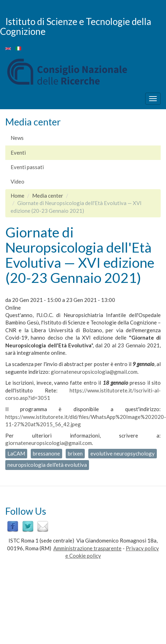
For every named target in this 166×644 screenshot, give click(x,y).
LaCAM (16, 453)
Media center (48, 196)
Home (17, 196)
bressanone (46, 453)
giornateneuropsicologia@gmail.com (94, 372)
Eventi (18, 153)
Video (17, 181)
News (17, 138)
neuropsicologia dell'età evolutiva (47, 465)
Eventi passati (27, 167)
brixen (75, 453)
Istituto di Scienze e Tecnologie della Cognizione (76, 26)
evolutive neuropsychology (123, 453)
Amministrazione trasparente (87, 548)
